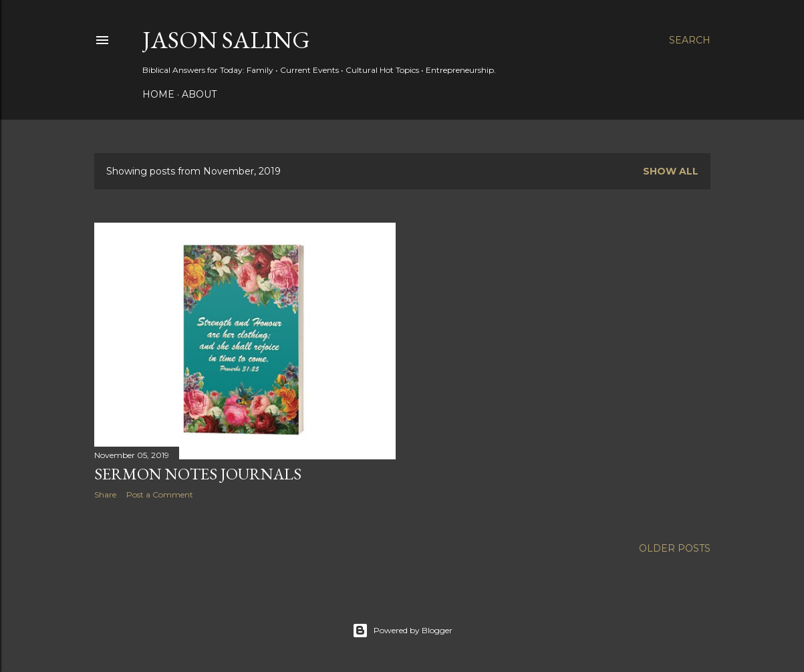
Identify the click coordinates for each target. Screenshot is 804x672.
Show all (671, 171)
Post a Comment (160, 494)
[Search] (690, 40)
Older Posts (675, 548)
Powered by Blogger (402, 631)
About (199, 94)
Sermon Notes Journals (198, 474)
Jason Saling (226, 40)
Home (158, 94)
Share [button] (105, 494)
